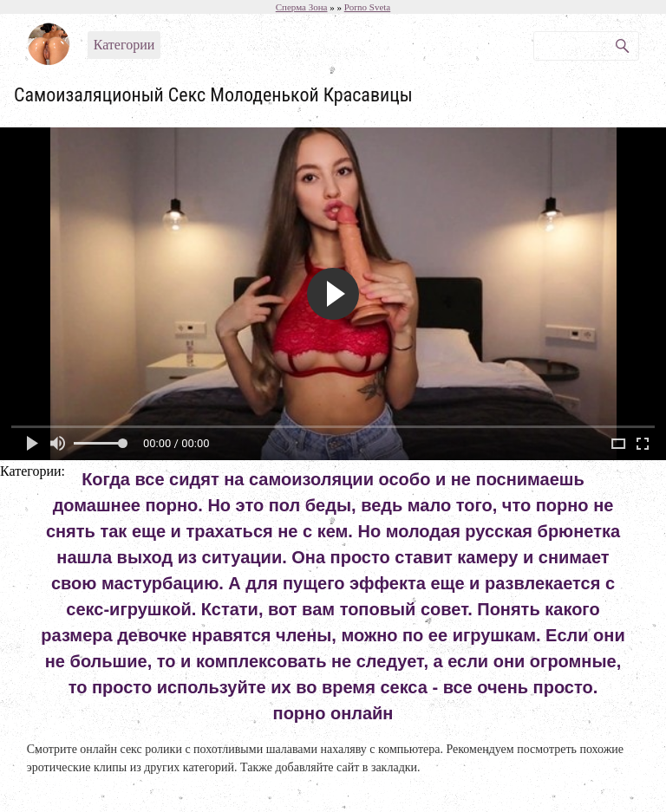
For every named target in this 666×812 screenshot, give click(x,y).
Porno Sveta (367, 7)
